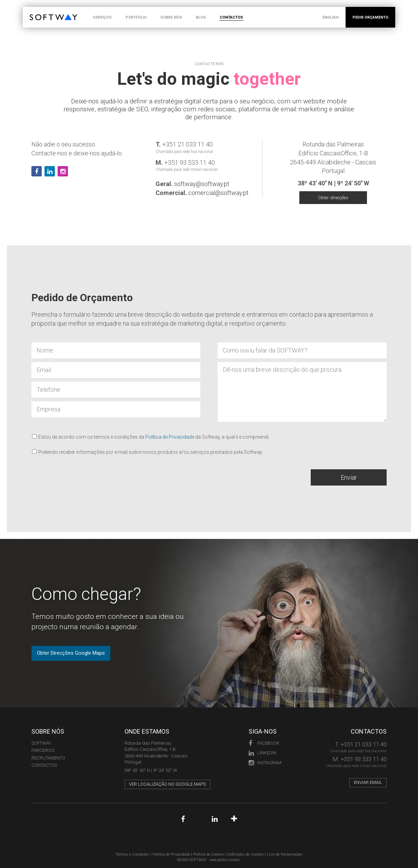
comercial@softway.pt (218, 193)
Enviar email (368, 782)
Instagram (265, 763)
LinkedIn (262, 753)
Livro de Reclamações (285, 854)
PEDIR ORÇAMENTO (370, 17)
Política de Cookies (209, 854)
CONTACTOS (231, 17)
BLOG (201, 17)
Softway (41, 743)
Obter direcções (333, 198)
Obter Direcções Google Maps (71, 653)
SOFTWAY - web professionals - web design (35, 11)
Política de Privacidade (170, 437)
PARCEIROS (43, 750)
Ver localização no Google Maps (167, 784)
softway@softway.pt (202, 184)
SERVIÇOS (102, 17)
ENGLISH (331, 17)
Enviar (349, 477)
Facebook (264, 743)
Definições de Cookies (246, 854)
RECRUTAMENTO (48, 758)
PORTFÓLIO (136, 17)
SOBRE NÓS (171, 17)
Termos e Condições (132, 854)
